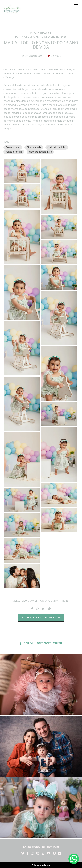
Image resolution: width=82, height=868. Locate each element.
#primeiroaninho (57, 147)
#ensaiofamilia (14, 152)
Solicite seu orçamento (41, 617)
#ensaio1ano (13, 147)
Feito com (41, 865)
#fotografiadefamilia (40, 152)
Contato (53, 847)
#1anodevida (34, 147)
